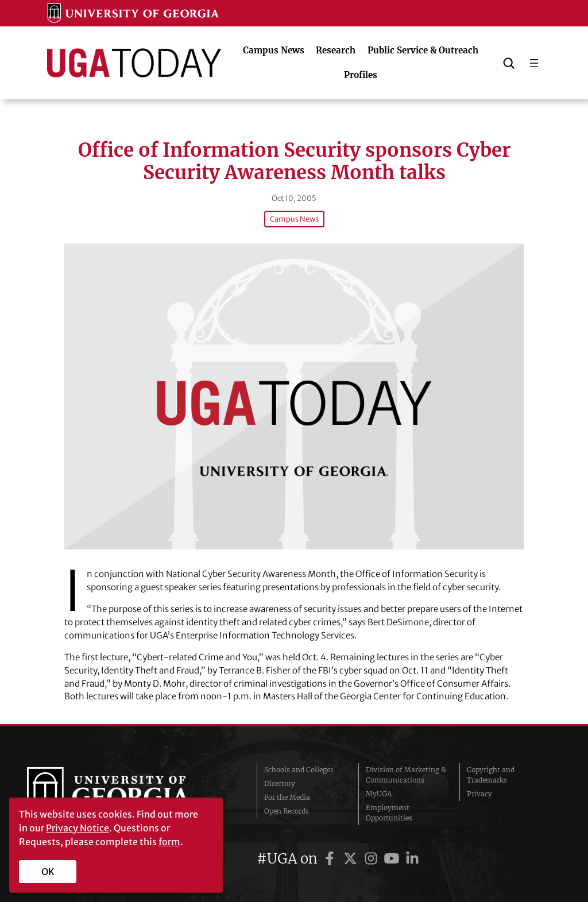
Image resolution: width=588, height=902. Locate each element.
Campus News (294, 219)
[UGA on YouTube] (393, 859)
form (169, 842)
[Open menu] (534, 63)
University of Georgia (113, 794)
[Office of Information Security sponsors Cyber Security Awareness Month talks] (294, 396)
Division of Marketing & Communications (406, 775)
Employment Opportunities (389, 813)
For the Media (287, 797)
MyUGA (379, 794)
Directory (280, 783)
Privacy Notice (78, 828)
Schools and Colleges (299, 770)
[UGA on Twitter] (352, 859)
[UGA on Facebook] (331, 859)
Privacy (479, 794)
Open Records (287, 811)
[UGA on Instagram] (373, 859)
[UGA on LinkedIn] (412, 859)
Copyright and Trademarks (491, 775)
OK (48, 872)
